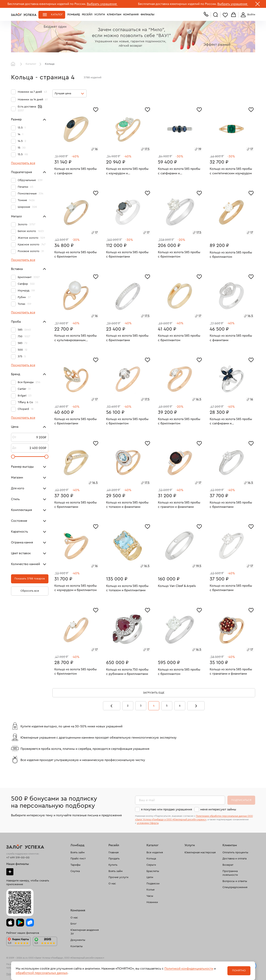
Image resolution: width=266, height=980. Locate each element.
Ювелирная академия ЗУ (85, 932)
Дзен (10, 872)
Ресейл (87, 15)
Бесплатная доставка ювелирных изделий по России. (47, 4)
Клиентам (114, 15)
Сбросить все (30, 591)
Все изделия (155, 853)
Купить (113, 865)
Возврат (228, 865)
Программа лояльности (230, 873)
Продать (114, 859)
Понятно (239, 971)
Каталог (57, 15)
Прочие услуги (118, 877)
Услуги (100, 15)
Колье (151, 890)
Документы (78, 940)
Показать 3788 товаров (30, 579)
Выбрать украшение (102, 4)
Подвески (153, 884)
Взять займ (78, 853)
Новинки (152, 902)
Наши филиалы (18, 864)
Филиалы (147, 15)
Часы (150, 896)
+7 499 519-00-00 (18, 858)
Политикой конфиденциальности (189, 969)
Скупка (75, 871)
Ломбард (74, 15)
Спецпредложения (235, 887)
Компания (131, 15)
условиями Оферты (148, 823)
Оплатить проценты (235, 853)
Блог (74, 924)
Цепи (150, 877)
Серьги (151, 865)
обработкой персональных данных (42, 973)
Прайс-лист (78, 859)
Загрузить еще (154, 693)
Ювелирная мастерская (200, 853)
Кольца (151, 859)
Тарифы (76, 865)
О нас (112, 884)
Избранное (225, 15)
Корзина (234, 15)
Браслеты (153, 871)
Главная (14, 64)
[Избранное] (96, 109)
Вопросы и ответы (235, 881)
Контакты (77, 946)
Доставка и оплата (234, 859)
